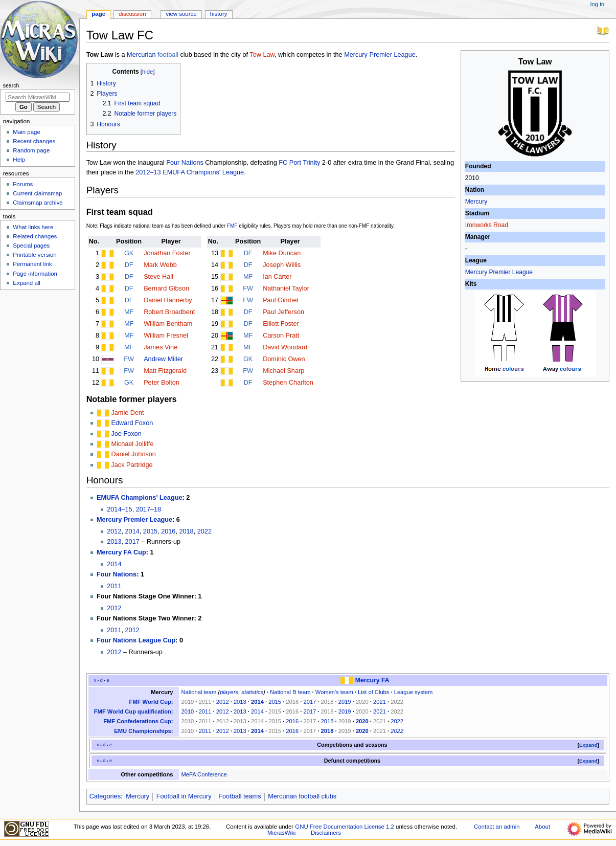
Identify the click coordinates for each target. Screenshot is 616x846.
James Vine (161, 347)
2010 (187, 711)
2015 (150, 531)
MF (129, 312)
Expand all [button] (27, 283)
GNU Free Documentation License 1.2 (345, 827)
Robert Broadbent (169, 312)
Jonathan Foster (167, 253)
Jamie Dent (127, 413)
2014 (132, 531)
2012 (114, 531)
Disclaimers (326, 833)
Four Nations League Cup (136, 640)
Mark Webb (160, 265)
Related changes (35, 236)
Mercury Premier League (499, 272)
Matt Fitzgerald (165, 371)
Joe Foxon (126, 434)
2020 (362, 721)
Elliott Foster (281, 324)
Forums (23, 184)
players (229, 692)
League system (414, 692)
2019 (345, 702)
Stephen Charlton (288, 383)
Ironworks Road (487, 225)
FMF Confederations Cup (137, 721)
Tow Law (262, 55)
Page (98, 14)
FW (129, 359)
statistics (252, 692)
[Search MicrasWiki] (38, 97)
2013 (114, 542)
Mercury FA (372, 680)
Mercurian (141, 55)
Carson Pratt (281, 336)
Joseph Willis (282, 265)
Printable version (35, 255)
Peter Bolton (162, 383)
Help (19, 160)
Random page (31, 150)
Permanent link (32, 264)
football (168, 55)
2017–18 (149, 509)
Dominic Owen (284, 359)
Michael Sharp (283, 371)
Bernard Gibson (166, 288)
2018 (186, 531)
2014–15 (119, 509)
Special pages (31, 246)
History (219, 14)
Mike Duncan (282, 253)
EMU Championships (143, 731)
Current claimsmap (37, 193)
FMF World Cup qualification (133, 711)
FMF (232, 226)
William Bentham (168, 324)
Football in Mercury (184, 796)
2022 (204, 531)
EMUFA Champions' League (140, 498)
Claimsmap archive (38, 203)
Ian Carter (277, 277)
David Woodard (285, 347)
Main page (27, 132)
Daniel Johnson (133, 454)
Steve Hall (158, 277)
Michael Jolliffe (132, 444)
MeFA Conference (204, 774)
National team (199, 692)
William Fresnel (166, 336)
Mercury (476, 202)
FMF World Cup (150, 702)
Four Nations (185, 163)
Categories (105, 796)
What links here (33, 227)
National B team (290, 692)
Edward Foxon (132, 423)
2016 (168, 531)
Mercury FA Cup (121, 552)
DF (129, 265)
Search (11, 85)
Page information (35, 274)
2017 (132, 542)
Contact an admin (497, 827)
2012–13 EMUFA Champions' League (190, 172)
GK (129, 253)
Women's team (334, 692)
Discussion (132, 14)
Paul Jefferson (283, 312)
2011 (114, 586)
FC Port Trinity (299, 163)
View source (181, 14)
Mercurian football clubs (302, 796)
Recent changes (34, 141)
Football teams (239, 796)
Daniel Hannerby (168, 300)
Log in (597, 4)
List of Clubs (373, 692)
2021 (380, 702)
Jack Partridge (132, 465)
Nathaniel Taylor (286, 288)
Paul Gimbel (280, 300)
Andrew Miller (163, 359)
